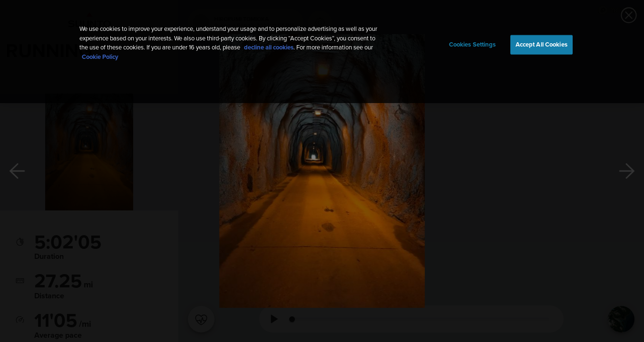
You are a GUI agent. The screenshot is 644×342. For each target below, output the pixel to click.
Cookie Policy (100, 57)
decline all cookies (269, 48)
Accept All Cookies (542, 44)
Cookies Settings (473, 44)
